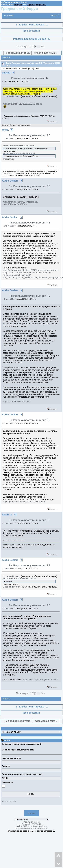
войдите (18, 4)
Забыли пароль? (9, 802)
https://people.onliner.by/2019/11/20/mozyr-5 (24, 502)
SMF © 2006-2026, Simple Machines (31, 826)
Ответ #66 (8, 523)
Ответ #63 (8, 226)
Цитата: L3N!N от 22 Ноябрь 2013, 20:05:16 (19, 153)
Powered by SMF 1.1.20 (32, 824)
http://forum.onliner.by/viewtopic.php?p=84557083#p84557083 (20, 203)
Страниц (23, 47)
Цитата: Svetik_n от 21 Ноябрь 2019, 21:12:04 (20, 579)
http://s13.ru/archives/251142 (17, 402)
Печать (6, 58)
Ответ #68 (8, 609)
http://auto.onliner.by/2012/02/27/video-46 (22, 104)
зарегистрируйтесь (36, 4)
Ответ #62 (8, 189)
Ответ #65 (8, 423)
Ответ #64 (8, 299)
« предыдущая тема (18, 53)
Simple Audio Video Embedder (27, 828)
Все (43, 47)
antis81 (6, 73)
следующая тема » (45, 53)
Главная (9, 16)
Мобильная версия (31, 822)
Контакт (32, 813)
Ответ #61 (8, 139)
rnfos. (5, 130)
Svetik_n (7, 515)
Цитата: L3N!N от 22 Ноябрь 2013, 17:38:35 (19, 146)
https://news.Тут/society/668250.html (40, 680)
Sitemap (45, 828)
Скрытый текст (12, 96)
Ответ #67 (8, 569)
